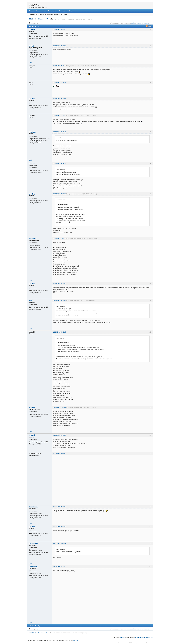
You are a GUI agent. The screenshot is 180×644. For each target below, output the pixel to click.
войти (133, 23)
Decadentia (33, 507)
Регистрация (63, 11)
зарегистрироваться (145, 23)
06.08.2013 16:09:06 (60, 453)
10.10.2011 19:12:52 (60, 82)
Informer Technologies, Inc (144, 637)
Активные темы (41, 11)
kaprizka (32, 132)
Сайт (31, 62)
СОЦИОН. (34, 5)
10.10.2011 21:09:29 (60, 239)
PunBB (122, 637)
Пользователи (52, 11)
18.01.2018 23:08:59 (60, 507)
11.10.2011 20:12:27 (60, 332)
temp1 (31, 46)
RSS (150, 26)
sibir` (31, 300)
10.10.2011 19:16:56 (60, 115)
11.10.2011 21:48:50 (60, 435)
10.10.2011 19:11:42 (60, 66)
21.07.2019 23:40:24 (60, 543)
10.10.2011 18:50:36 (60, 29)
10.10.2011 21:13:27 (60, 284)
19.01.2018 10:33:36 (60, 527)
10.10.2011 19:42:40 (60, 132)
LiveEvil (32, 29)
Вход (70, 11)
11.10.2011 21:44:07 (60, 407)
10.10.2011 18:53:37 (60, 46)
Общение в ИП (43, 19)
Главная (32, 11)
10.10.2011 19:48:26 (60, 164)
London (32, 164)
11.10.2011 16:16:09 (60, 300)
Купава (32, 407)
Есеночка (33, 239)
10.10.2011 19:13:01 (60, 99)
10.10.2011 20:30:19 (60, 194)
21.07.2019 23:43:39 (60, 567)
